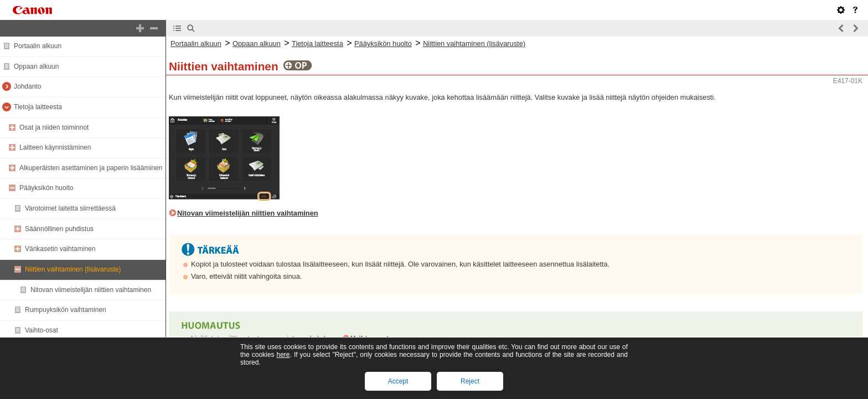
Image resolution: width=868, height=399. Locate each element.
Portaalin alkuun (38, 46)
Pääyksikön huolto (46, 188)
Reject (470, 381)
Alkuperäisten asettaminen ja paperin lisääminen (91, 168)
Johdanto (27, 86)
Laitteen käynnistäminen (55, 147)
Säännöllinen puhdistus (59, 229)
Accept (398, 381)
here (283, 355)
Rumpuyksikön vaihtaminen (66, 310)
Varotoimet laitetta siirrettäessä (70, 208)
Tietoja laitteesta (38, 107)
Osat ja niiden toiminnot (54, 127)
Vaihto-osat (42, 330)
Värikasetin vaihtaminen (60, 249)
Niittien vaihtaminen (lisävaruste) (73, 269)
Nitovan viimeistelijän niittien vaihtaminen (91, 290)
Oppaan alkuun (36, 66)
